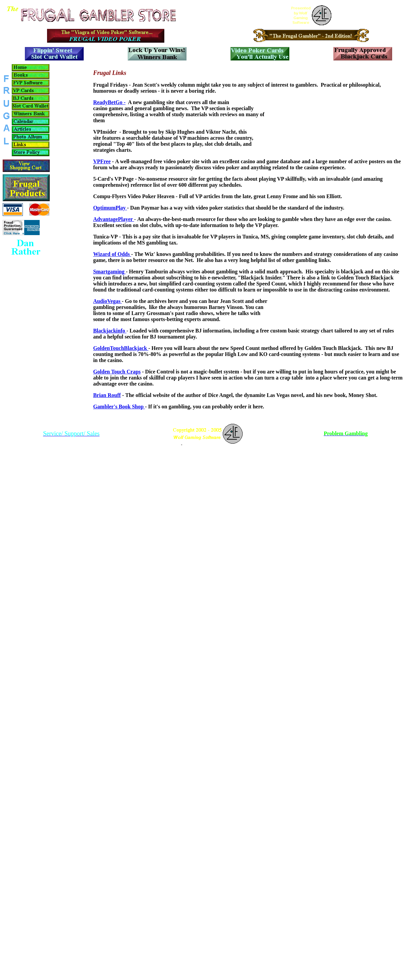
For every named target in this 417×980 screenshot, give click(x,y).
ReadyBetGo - (109, 102)
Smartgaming (109, 272)
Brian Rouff (107, 395)
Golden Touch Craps (117, 372)
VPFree (102, 161)
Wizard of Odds (112, 254)
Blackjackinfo (110, 331)
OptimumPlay (110, 208)
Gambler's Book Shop (119, 407)
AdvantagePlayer (114, 219)
